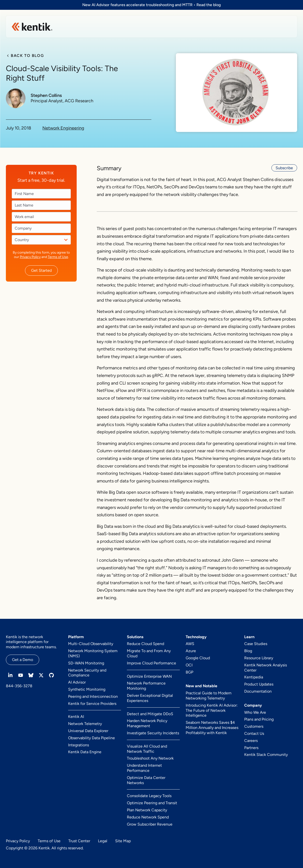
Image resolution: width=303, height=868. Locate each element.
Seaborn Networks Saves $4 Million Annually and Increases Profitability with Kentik (212, 728)
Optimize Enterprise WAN (149, 676)
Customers (254, 726)
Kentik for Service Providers (92, 704)
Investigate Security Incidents (153, 733)
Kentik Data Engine (85, 752)
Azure (191, 651)
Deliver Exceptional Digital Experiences (150, 698)
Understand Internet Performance (144, 768)
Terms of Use (58, 257)
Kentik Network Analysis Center (266, 668)
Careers (251, 741)
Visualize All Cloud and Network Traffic (147, 749)
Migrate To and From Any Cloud (149, 653)
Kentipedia (254, 677)
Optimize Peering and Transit (152, 803)
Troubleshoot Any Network (150, 758)
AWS (190, 644)
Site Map (123, 841)
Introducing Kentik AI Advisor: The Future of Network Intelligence (212, 710)
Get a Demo (23, 660)
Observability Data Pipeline (91, 738)
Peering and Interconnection (93, 696)
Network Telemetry (85, 724)
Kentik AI (76, 717)
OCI (189, 665)
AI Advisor (77, 682)
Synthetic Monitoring (87, 689)
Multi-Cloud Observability (91, 644)
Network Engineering (63, 128)
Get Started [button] (41, 270)
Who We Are (255, 712)
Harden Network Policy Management (147, 723)
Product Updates (259, 684)
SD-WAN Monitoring (86, 663)
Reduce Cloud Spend (145, 644)
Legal (103, 841)
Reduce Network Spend (148, 817)
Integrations (79, 745)
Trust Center (79, 841)
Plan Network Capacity (147, 810)
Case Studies (256, 644)
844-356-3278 (19, 686)
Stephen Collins (46, 96)
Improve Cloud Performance (151, 663)
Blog (248, 651)
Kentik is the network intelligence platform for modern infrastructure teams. (31, 642)
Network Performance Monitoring (146, 686)
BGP (189, 672)
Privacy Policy (30, 257)
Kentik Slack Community (266, 755)
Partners (251, 748)
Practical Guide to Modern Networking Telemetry (209, 696)
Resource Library (259, 658)
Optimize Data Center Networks (146, 780)
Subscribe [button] (284, 168)
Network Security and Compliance (87, 673)
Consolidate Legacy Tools (149, 796)
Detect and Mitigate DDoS (150, 714)
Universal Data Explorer (88, 731)
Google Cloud (198, 658)
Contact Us (254, 733)
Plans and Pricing (259, 719)
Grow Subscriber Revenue (150, 824)
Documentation (258, 691)
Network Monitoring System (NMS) (93, 653)
